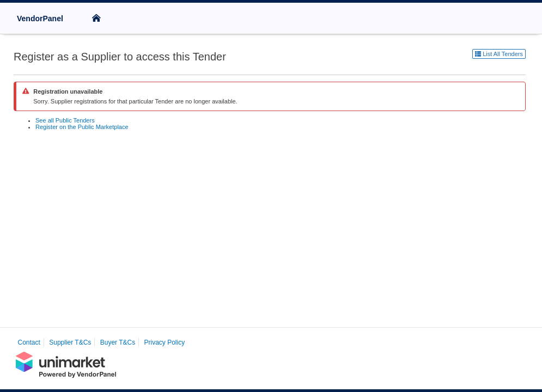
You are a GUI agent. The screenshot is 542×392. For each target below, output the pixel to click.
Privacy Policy (165, 342)
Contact (29, 342)
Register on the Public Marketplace (82, 127)
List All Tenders (499, 54)
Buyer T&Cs (118, 342)
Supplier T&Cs (70, 342)
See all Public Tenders (65, 120)
